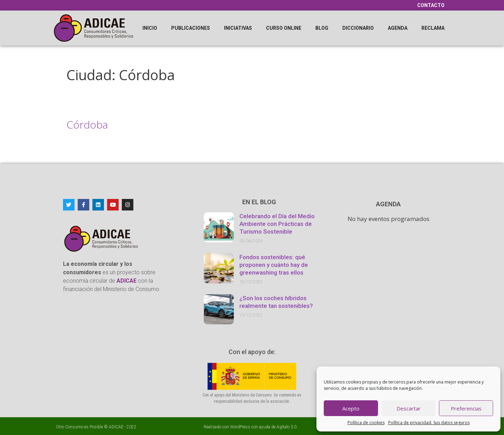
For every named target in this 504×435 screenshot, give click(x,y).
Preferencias (466, 408)
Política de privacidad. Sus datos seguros (429, 423)
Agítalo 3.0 (286, 427)
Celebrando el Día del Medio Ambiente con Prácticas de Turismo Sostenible (277, 224)
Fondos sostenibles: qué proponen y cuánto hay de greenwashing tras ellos (274, 265)
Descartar (409, 408)
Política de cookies (366, 423)
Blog (322, 28)
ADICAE (116, 427)
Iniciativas (238, 28)
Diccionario (358, 28)
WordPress (240, 427)
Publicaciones (191, 28)
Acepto (351, 408)
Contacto (431, 5)
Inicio (150, 28)
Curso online (284, 28)
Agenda (398, 28)
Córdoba (87, 125)
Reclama (433, 28)
